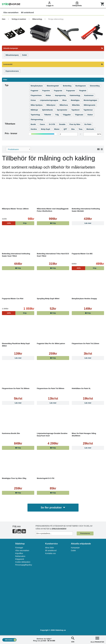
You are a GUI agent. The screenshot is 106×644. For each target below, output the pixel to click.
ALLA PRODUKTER (97, 639)
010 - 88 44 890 (49, 641)
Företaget (19, 548)
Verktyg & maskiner (19, 19)
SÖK (73, 639)
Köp (53, 223)
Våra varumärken (22, 551)
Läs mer (88, 223)
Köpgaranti (20, 559)
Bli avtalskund (51, 551)
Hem (4, 19)
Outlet (73, 551)
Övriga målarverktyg (56, 19)
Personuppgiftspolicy (24, 565)
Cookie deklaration (23, 562)
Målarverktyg (37, 19)
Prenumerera (85, 534)
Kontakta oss (50, 553)
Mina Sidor (50, 548)
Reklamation (20, 556)
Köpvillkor (19, 553)
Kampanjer (75, 548)
